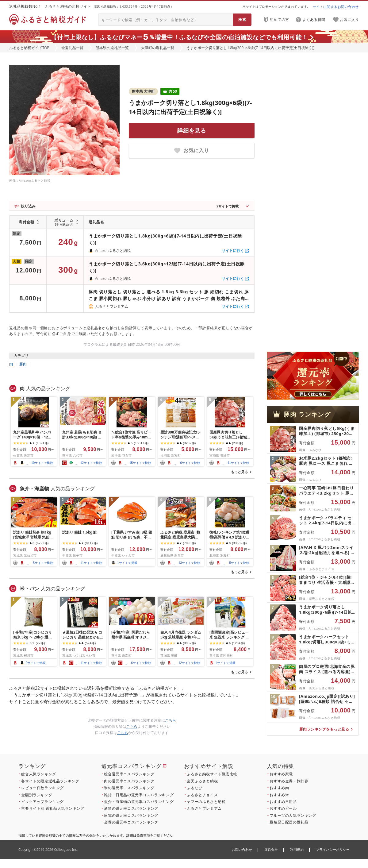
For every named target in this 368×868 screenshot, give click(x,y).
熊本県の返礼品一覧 (112, 48)
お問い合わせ (242, 849)
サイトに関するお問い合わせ (336, 7)
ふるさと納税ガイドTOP (29, 48)
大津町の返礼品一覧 (158, 48)
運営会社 (271, 849)
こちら (171, 720)
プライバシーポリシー (333, 849)
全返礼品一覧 (72, 48)
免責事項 (143, 835)
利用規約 (297, 849)
